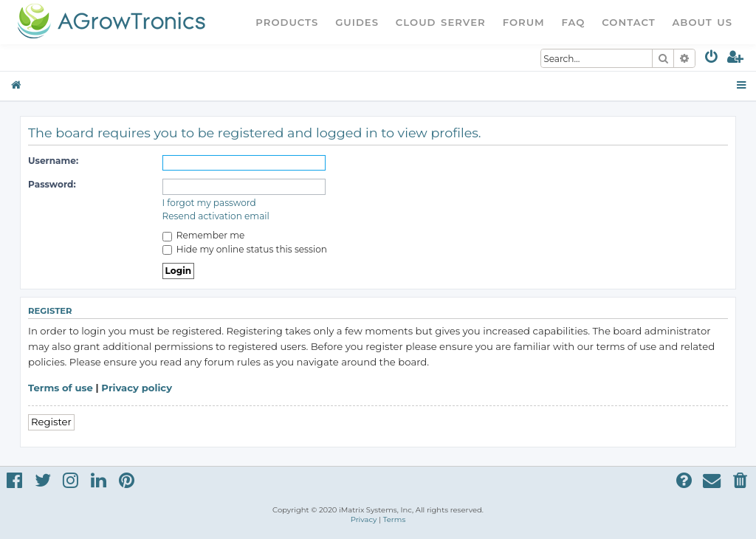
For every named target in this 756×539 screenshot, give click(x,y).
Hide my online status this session (245, 249)
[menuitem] (712, 59)
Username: (53, 161)
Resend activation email (216, 216)
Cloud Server (441, 22)
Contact (628, 22)
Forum (524, 22)
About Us (702, 22)
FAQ (574, 22)
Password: (52, 184)
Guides (357, 22)
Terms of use (61, 388)
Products (287, 22)
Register (51, 422)
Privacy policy (137, 388)
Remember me (204, 235)
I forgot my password (209, 203)
